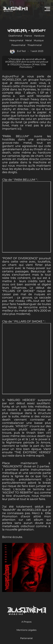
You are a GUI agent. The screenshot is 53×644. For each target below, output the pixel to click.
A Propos (26, 622)
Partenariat (26, 638)
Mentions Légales (26, 630)
